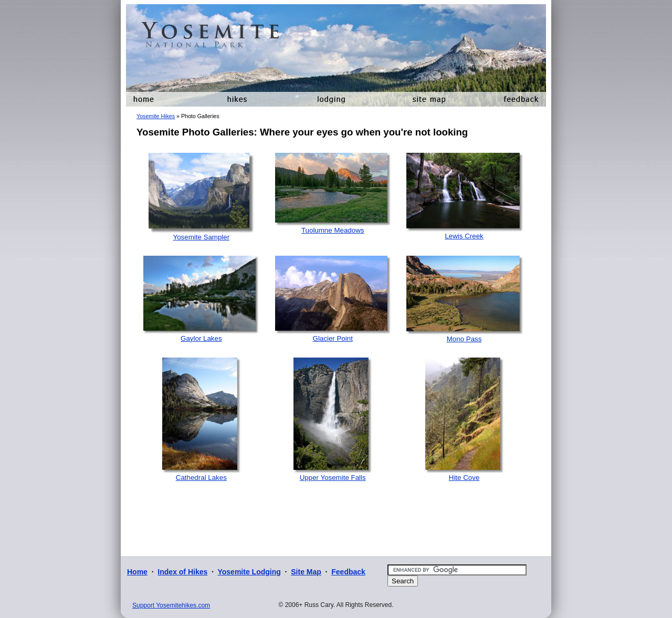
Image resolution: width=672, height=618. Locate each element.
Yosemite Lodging (249, 572)
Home (137, 572)
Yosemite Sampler (201, 237)
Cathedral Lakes (201, 478)
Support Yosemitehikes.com (171, 605)
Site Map (306, 572)
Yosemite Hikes (156, 116)
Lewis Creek (464, 236)
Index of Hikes (182, 572)
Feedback (348, 572)
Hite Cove (464, 478)
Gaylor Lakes (201, 338)
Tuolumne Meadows (333, 230)
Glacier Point (333, 338)
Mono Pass (464, 339)
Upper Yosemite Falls (333, 478)
